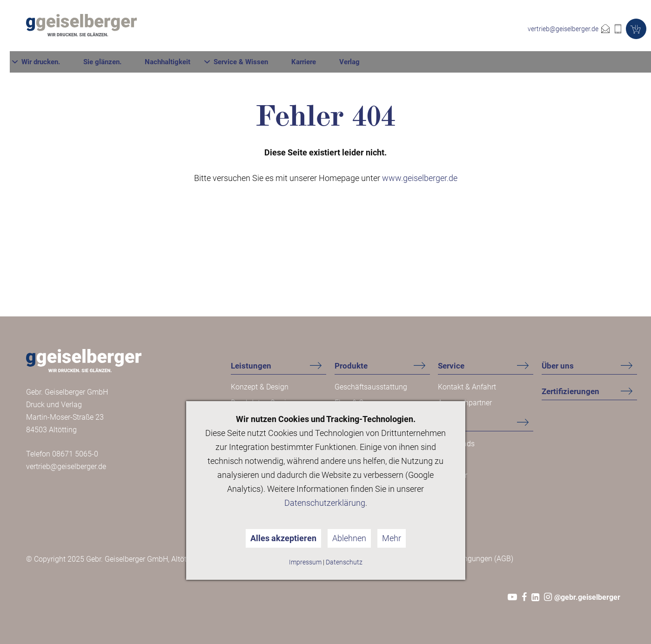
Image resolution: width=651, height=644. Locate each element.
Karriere (489, 29)
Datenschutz (344, 562)
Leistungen (251, 366)
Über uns (558, 366)
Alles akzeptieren (283, 538)
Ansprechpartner (465, 403)
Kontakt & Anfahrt (467, 387)
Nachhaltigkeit (353, 29)
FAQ (445, 460)
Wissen (451, 423)
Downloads (456, 444)
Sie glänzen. (288, 29)
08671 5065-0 (75, 454)
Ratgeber (453, 475)
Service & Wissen (426, 29)
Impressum (305, 562)
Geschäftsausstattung (371, 387)
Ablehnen (349, 538)
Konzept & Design (260, 387)
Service (451, 366)
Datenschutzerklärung (325, 503)
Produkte (351, 366)
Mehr (392, 538)
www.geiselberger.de (420, 178)
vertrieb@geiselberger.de (563, 29)
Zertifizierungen (570, 391)
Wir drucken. (226, 29)
